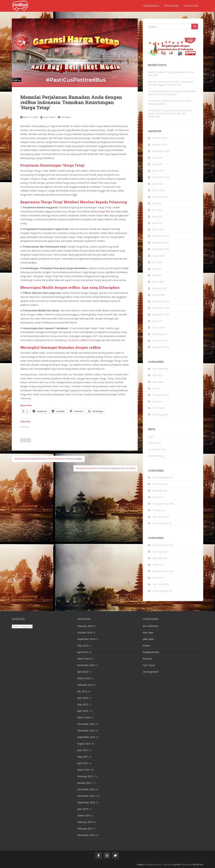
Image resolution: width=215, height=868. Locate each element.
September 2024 (161, 151)
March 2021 (158, 282)
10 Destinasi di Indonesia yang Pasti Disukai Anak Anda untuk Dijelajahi (172, 93)
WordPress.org (156, 456)
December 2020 (160, 301)
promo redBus (80, 340)
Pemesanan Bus (151, 6)
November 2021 (160, 243)
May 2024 (157, 158)
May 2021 (157, 269)
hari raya (26, 440)
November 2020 (160, 308)
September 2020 (161, 314)
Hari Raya (66, 117)
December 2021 (160, 236)
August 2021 (158, 256)
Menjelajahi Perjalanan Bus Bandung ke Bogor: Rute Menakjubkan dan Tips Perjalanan (170, 113)
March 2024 (158, 171)
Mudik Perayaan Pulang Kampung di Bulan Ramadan (171, 74)
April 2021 (157, 275)
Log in (151, 436)
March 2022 (158, 229)
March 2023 (158, 190)
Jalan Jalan (158, 382)
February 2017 (159, 341)
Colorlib (176, 865)
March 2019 (158, 328)
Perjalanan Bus (161, 395)
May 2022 (157, 216)
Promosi (157, 401)
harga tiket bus (107, 211)
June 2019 (157, 321)
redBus (140, 865)
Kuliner (156, 388)
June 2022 (157, 210)
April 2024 (157, 164)
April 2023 (157, 184)
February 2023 (159, 197)
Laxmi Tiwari (49, 117)
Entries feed (154, 443)
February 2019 (159, 334)
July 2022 (157, 203)
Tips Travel (158, 408)
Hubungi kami (191, 6)
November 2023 (160, 177)
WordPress (198, 865)
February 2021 (159, 288)
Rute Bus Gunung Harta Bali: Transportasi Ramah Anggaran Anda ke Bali (171, 83)
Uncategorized (160, 414)
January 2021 (159, 295)
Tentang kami (171, 6)
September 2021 (161, 249)
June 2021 (157, 262)
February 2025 (159, 138)
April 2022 (157, 223)
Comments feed (157, 449)
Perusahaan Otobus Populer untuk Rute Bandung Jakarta (170, 102)
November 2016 (160, 347)
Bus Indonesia (160, 369)
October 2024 (159, 145)
